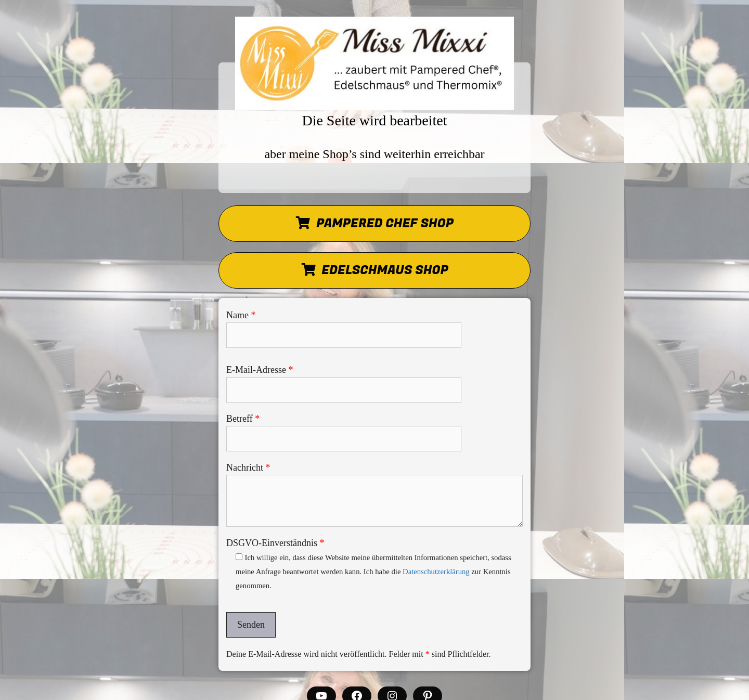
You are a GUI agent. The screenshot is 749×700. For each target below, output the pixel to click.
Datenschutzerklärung (436, 572)
